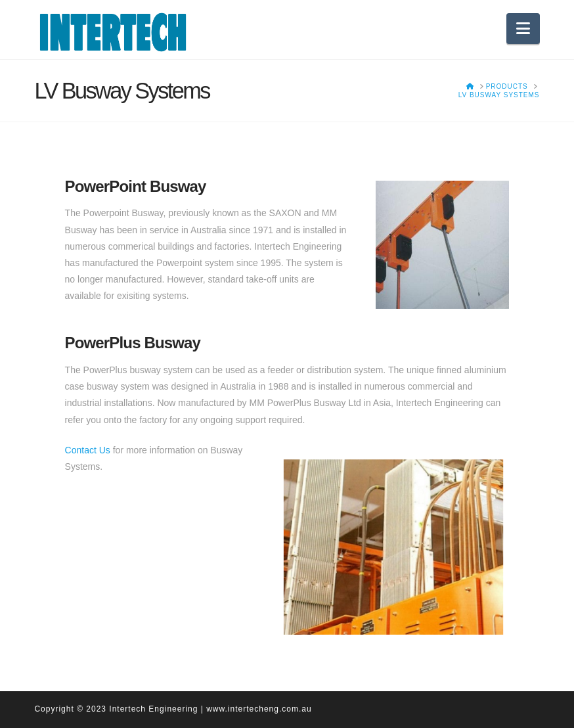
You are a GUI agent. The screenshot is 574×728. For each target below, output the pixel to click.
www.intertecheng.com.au (259, 709)
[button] (523, 29)
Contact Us (88, 450)
